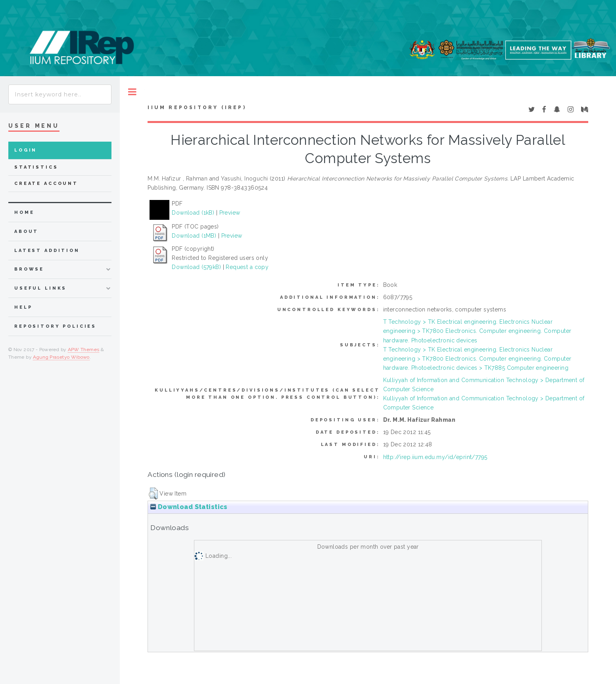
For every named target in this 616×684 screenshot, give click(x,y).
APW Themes (84, 350)
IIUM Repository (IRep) (197, 108)
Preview (230, 213)
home (24, 212)
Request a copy (247, 267)
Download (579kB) (196, 267)
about (26, 232)
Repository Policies (55, 326)
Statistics (36, 167)
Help (23, 307)
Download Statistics (189, 507)
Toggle (132, 92)
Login (26, 150)
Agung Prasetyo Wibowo (61, 357)
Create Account (46, 183)
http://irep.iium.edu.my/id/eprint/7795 (435, 457)
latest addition (47, 251)
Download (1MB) (194, 236)
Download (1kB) (193, 213)
